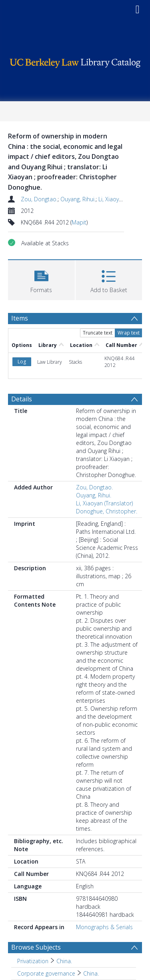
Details (22, 399)
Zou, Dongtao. (39, 199)
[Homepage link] (75, 61)
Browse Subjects (36, 947)
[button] (41, 279)
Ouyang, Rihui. (78, 199)
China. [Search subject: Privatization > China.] (64, 961)
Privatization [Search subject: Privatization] (33, 961)
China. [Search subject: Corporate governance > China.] (91, 973)
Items (20, 318)
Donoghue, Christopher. (107, 511)
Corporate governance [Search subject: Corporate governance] (46, 973)
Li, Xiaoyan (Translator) (104, 503)
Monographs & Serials (104, 927)
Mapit (79, 222)
